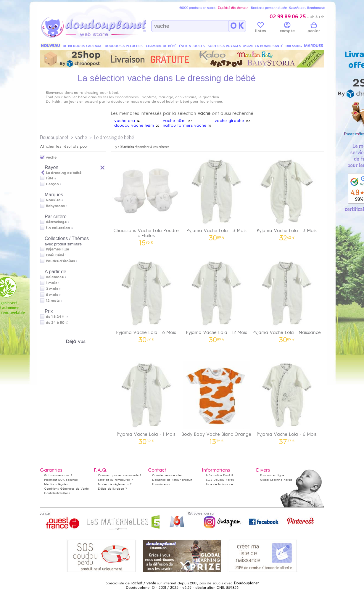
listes (260, 28)
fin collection (58, 228)
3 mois (52, 289)
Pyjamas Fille (57, 249)
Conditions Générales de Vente (66, 489)
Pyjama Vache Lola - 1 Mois (146, 401)
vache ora (125, 121)
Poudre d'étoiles (60, 261)
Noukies (53, 200)
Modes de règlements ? (115, 484)
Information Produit (219, 475)
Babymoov (55, 206)
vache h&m (174, 121)
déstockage (56, 222)
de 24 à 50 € (58, 323)
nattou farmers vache (185, 125)
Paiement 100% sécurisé (61, 480)
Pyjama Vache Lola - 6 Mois (146, 299)
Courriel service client (168, 475)
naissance (55, 277)
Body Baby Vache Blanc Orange (217, 401)
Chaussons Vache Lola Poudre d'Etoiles (146, 200)
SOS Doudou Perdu (220, 480)
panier (314, 28)
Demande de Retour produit (172, 480)
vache (81, 137)
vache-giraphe (229, 121)
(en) (67, 493)
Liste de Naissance (219, 484)
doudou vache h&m (134, 125)
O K (237, 26)
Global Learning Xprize (276, 480)
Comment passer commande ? (120, 475)
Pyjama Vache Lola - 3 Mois (217, 197)
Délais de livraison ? (112, 489)
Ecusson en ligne (272, 475)
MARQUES (314, 46)
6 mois (52, 295)
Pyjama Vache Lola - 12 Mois (217, 299)
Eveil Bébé (55, 255)
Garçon (52, 184)
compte (287, 28)
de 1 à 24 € (57, 317)
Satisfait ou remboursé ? (115, 480)
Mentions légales (56, 484)
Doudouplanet (54, 137)
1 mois (51, 283)
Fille (50, 178)
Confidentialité (54, 493)
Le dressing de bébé (114, 137)
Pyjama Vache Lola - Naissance (287, 299)
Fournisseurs (161, 484)
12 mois (53, 301)
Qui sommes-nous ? (58, 475)
